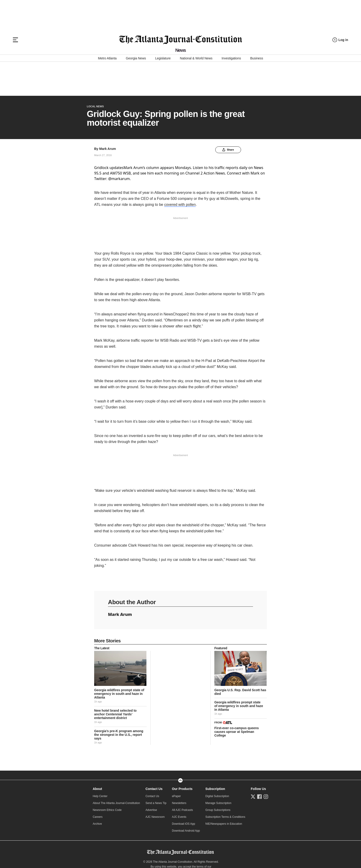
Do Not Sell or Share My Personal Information (180, 837)
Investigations (231, 58)
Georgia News (136, 58)
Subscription (215, 755)
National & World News (196, 58)
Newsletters (179, 769)
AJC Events (179, 783)
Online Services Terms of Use (114, 837)
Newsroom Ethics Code (107, 776)
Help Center (100, 762)
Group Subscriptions (218, 776)
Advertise (151, 776)
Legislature (163, 58)
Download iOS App (184, 790)
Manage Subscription (218, 769)
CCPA (262, 837)
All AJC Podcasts (182, 776)
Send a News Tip (156, 769)
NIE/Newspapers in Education (224, 790)
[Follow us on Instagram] (266, 763)
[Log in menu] (340, 40)
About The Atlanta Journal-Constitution (116, 769)
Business (257, 58)
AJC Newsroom (155, 783)
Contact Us (154, 755)
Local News (95, 72)
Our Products (182, 755)
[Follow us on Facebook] (259, 763)
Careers (98, 783)
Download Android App (186, 797)
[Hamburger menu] (15, 40)
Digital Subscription (217, 762)
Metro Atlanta (107, 58)
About (97, 755)
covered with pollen (180, 170)
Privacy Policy (142, 837)
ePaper (176, 762)
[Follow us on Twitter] (253, 763)
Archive (97, 790)
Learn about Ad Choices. (181, 842)
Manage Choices (181, 852)
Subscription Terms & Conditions (225, 783)
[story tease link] (120, 634)
